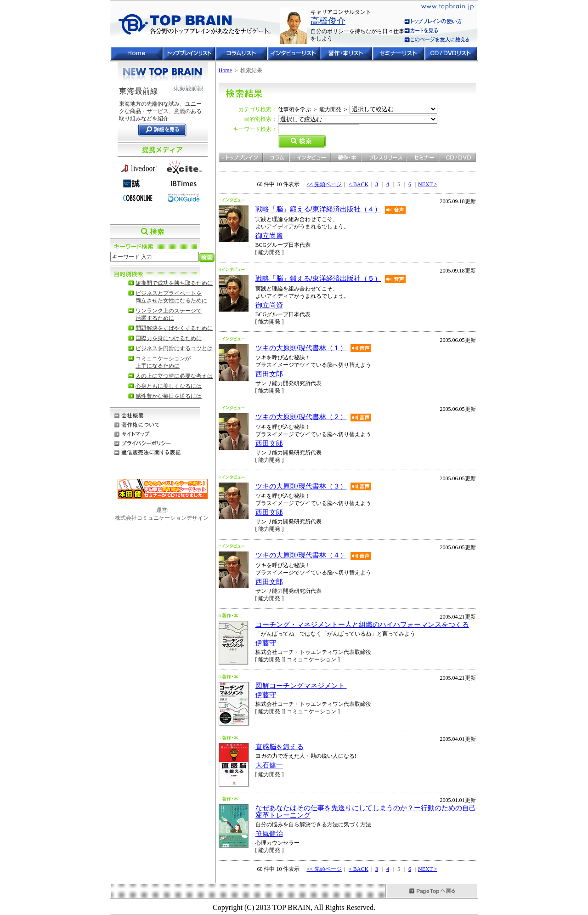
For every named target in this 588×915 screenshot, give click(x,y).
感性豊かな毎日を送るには (169, 396)
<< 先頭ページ (324, 184)
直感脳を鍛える (280, 747)
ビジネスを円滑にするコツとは (174, 348)
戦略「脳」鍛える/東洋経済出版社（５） (318, 278)
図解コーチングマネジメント (301, 686)
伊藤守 (266, 643)
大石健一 (269, 765)
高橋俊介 (328, 21)
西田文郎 (269, 374)
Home (225, 70)
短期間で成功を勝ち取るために (174, 283)
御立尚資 (269, 236)
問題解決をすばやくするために (174, 328)
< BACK (359, 184)
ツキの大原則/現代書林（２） (301, 417)
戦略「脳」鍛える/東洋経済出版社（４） (318, 209)
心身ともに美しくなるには (169, 386)
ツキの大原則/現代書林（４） (301, 555)
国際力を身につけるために (169, 338)
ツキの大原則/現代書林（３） (301, 486)
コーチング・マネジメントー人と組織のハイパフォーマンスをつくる (362, 625)
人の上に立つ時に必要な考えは (174, 376)
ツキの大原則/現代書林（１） (301, 348)
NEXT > (428, 184)
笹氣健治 (269, 834)
